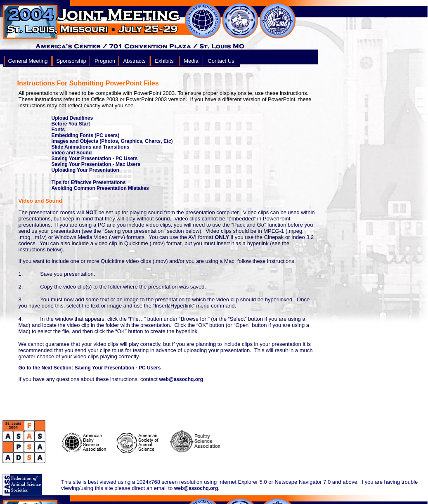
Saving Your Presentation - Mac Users (96, 164)
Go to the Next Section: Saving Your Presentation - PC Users (90, 368)
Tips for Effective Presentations (89, 182)
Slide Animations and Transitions (91, 147)
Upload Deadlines (72, 118)
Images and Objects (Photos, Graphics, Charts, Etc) (112, 141)
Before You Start (71, 124)
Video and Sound (72, 153)
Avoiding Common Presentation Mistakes (100, 188)
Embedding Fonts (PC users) (86, 135)
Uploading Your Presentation (85, 170)
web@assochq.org (181, 379)
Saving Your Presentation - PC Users (95, 159)
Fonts (58, 130)
